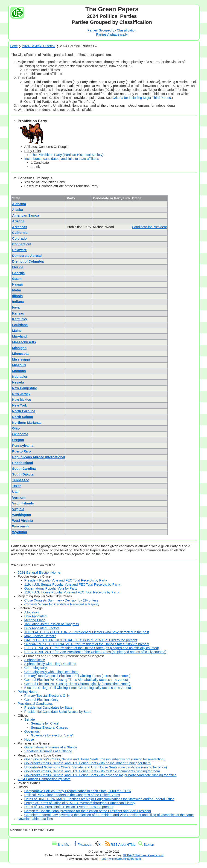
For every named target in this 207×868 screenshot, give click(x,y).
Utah (16, 492)
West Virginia (23, 521)
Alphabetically (35, 660)
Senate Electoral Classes (49, 728)
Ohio (16, 428)
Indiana (18, 302)
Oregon (18, 440)
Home (14, 46)
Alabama (19, 204)
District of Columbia (28, 261)
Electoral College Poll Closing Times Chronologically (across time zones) (78, 688)
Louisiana (20, 325)
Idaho (17, 290)
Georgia (18, 273)
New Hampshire (25, 388)
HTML (131, 845)
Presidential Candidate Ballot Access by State (58, 712)
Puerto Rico (22, 451)
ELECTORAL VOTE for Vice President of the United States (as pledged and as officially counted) (95, 652)
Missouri (19, 365)
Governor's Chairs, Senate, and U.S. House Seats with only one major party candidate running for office (101, 775)
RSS (111, 845)
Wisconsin (20, 526)
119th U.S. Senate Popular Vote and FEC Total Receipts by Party (72, 584)
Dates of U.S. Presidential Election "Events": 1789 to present (69, 807)
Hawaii (17, 284)
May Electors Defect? (40, 636)
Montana (19, 371)
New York (20, 405)
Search (146, 845)
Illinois (17, 296)
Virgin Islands (23, 503)
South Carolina (24, 469)
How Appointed (36, 616)
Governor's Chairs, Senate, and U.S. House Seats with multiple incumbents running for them (92, 771)
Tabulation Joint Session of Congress (52, 624)
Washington (22, 515)
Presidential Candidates (35, 704)
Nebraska (20, 377)
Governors (32, 731)
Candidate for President (149, 227)
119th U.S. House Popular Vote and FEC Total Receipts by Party (72, 592)
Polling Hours (28, 692)
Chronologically (36, 668)
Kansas (18, 313)
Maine (17, 331)
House (29, 739)
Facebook (82, 845)
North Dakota (23, 417)
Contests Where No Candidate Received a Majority (62, 604)
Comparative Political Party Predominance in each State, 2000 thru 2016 (78, 791)
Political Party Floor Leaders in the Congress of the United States (72, 795)
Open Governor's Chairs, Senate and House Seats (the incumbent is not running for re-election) (95, 759)
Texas (17, 486)
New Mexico (22, 400)
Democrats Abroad (27, 256)
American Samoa (26, 215)
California (20, 233)
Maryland (19, 336)
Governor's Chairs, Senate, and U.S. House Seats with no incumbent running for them (87, 763)
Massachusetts (24, 342)
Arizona (18, 221)
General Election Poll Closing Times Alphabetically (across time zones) (76, 680)
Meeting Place (35, 620)
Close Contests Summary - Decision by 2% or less (61, 600)
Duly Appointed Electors (42, 628)
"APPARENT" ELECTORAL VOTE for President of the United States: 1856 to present (87, 644)
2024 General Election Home (39, 573)
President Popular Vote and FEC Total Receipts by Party (66, 580)
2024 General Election (39, 46)
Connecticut (22, 244)
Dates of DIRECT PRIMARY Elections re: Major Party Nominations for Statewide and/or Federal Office (99, 799)
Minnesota (20, 354)
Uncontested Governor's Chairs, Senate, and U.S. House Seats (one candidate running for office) (96, 767)
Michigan (19, 348)
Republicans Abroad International (39, 457)
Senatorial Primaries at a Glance (48, 751)
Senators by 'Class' (45, 723)
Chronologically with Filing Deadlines (51, 672)
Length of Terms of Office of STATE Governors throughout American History (80, 803)
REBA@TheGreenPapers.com (143, 855)
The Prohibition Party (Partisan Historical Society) (67, 155)
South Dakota (23, 474)
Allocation (32, 612)
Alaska (17, 210)
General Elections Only (41, 700)
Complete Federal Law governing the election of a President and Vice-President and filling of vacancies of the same (109, 815)
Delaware (19, 250)
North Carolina (24, 411)
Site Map (61, 845)
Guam (17, 279)
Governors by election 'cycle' (52, 735)
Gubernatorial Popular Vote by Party (51, 588)
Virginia (18, 509)
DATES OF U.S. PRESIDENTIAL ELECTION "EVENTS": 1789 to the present (81, 640)
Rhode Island (23, 463)
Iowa (16, 307)
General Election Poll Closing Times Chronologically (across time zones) (77, 684)
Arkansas (20, 227)
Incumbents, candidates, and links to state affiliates (62, 159)
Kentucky (20, 319)
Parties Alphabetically (112, 34)
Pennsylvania (23, 446)
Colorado (19, 238)
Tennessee (21, 480)
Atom (122, 845)
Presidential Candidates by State (48, 708)
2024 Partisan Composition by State (44, 779)
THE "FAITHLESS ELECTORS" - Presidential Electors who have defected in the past (87, 632)
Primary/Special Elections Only (47, 696)
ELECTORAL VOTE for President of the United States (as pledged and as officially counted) (92, 648)
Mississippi (21, 359)
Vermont (19, 498)
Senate (30, 719)
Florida (18, 267)
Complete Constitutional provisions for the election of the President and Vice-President (88, 811)
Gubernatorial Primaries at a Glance (51, 747)
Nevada (18, 382)
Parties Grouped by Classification (112, 30)
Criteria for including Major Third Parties (142, 98)
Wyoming (20, 532)
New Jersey (21, 394)
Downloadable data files (35, 819)
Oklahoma (20, 434)
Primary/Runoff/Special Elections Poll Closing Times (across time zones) (77, 676)
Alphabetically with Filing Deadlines (50, 664)
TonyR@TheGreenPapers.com (121, 859)
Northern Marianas (27, 423)
